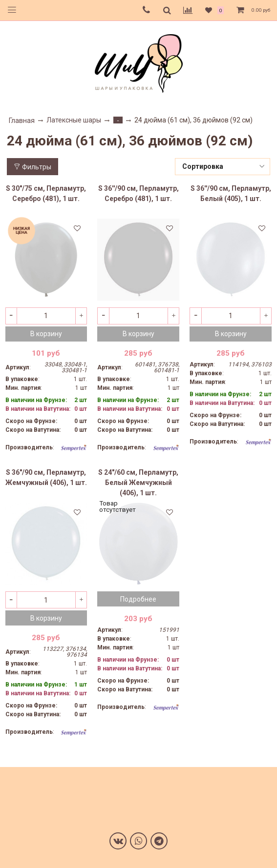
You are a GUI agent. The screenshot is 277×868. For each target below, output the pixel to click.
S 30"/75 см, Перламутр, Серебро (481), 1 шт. (46, 193)
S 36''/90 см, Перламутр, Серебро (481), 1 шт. (138, 193)
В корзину (46, 334)
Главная (22, 121)
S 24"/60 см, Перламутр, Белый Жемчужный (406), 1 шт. (138, 483)
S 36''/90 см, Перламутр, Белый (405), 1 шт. (231, 193)
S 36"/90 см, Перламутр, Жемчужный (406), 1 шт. (46, 477)
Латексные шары (74, 120)
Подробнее (138, 599)
